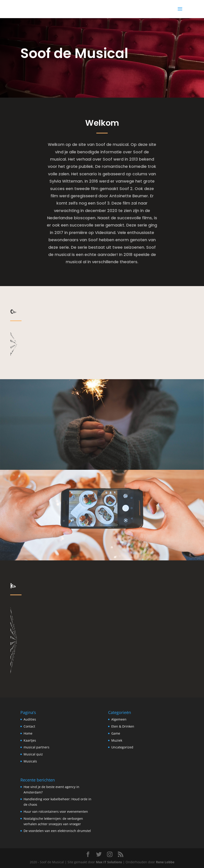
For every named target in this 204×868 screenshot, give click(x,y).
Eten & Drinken (123, 726)
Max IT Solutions (109, 862)
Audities (30, 719)
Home (28, 733)
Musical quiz (33, 754)
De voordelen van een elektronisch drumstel (57, 831)
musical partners (36, 747)
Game (116, 733)
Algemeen (119, 719)
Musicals (30, 761)
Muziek (117, 740)
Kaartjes (30, 740)
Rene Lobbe (165, 862)
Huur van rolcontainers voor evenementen (56, 811)
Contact (29, 726)
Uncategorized (122, 747)
